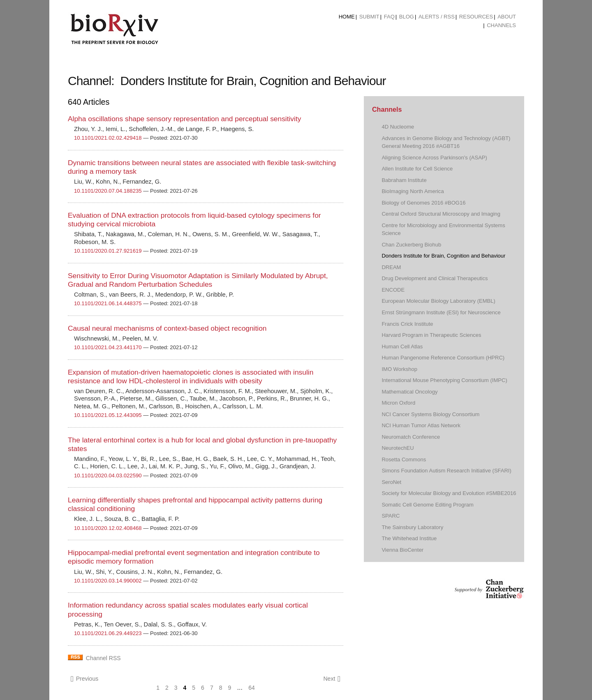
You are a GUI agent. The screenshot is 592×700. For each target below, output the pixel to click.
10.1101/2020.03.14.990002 (108, 581)
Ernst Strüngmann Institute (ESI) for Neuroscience (441, 312)
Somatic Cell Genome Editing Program (428, 505)
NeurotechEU (398, 448)
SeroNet (391, 482)
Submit (369, 17)
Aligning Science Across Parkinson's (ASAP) (434, 158)
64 (252, 688)
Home (347, 17)
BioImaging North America (413, 191)
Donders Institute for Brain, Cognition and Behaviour (443, 256)
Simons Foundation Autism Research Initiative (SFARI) (446, 471)
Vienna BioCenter (402, 550)
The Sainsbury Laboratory (412, 527)
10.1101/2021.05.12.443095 (108, 415)
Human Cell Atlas (402, 347)
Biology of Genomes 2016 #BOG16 (423, 203)
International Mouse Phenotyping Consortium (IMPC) (444, 380)
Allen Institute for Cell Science (417, 169)
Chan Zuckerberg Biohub (411, 245)
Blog (407, 17)
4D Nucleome (398, 127)
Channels (501, 25)
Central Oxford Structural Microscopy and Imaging (441, 214)
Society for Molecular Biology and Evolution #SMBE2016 (449, 493)
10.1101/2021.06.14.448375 (108, 303)
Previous (84, 679)
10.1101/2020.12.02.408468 (108, 528)
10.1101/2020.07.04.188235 (108, 191)
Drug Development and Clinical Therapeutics (435, 278)
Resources (476, 17)
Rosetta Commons (404, 459)
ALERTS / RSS (437, 17)
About (507, 17)
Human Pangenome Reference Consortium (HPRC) (443, 358)
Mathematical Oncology (409, 392)
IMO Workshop (399, 369)
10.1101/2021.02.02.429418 (108, 138)
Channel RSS (103, 658)
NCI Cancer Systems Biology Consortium (430, 414)
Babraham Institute (404, 180)
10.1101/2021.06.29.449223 (108, 633)
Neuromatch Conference (411, 437)
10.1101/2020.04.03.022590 (108, 475)
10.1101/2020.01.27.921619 (108, 251)
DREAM (391, 267)
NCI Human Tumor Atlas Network (421, 425)
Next (332, 679)
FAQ (389, 17)
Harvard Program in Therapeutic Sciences (431, 335)
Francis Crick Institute (407, 324)
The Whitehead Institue (409, 538)
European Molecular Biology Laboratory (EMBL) (438, 301)
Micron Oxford (398, 403)
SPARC (391, 516)
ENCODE (393, 290)
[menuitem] (347, 17)
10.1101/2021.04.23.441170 (108, 347)
